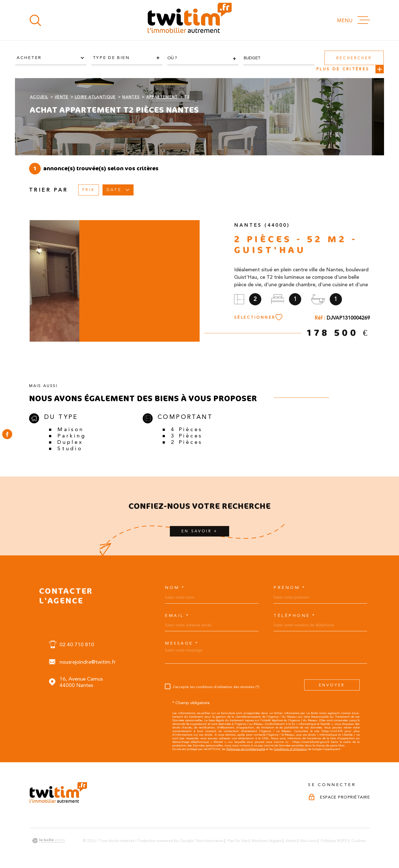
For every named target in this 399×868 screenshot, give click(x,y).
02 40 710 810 (77, 644)
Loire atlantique (95, 97)
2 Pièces (187, 442)
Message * (182, 643)
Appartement (162, 97)
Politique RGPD (334, 841)
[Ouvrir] (35, 20)
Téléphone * (295, 616)
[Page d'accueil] (189, 20)
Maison (71, 429)
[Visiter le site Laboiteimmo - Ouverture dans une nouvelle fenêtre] (48, 841)
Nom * (175, 588)
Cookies (359, 841)
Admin (291, 841)
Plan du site (237, 841)
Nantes (131, 97)
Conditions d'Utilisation (290, 749)
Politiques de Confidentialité (246, 749)
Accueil (39, 97)
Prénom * (289, 588)
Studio (70, 448)
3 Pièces (187, 436)
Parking (72, 436)
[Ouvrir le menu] (353, 20)
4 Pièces (187, 429)
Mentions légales (267, 841)
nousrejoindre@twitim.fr (88, 662)
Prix (89, 190)
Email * (177, 616)
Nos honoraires (210, 841)
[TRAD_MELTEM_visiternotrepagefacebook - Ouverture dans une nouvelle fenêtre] (7, 434)
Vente (62, 97)
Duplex (70, 442)
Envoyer (332, 685)
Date (118, 190)
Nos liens (309, 841)
